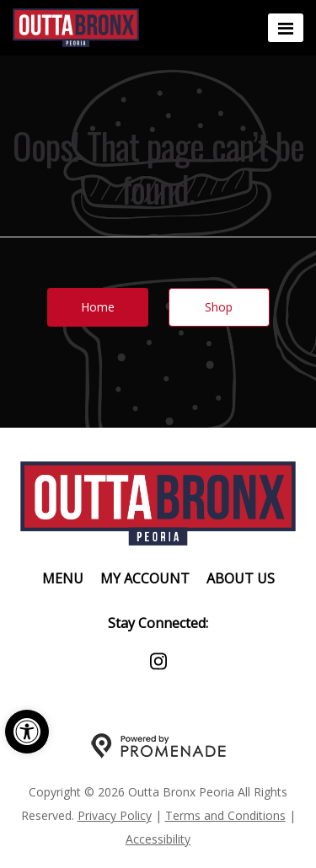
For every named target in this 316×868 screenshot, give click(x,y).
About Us (241, 578)
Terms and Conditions (225, 815)
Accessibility (158, 839)
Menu (63, 578)
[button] (27, 732)
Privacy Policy (115, 815)
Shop (219, 307)
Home (98, 307)
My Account (145, 578)
